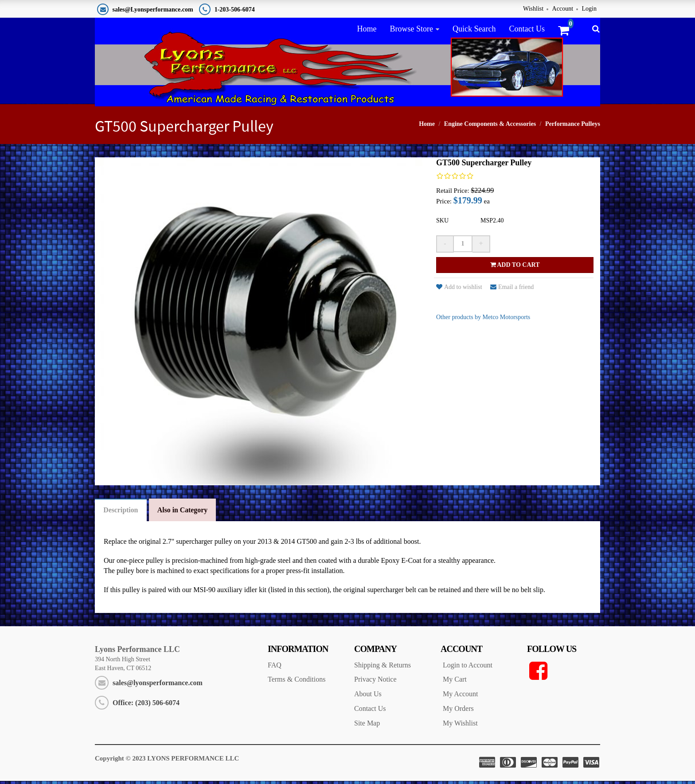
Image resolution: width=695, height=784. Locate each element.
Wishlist (533, 9)
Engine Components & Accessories (490, 127)
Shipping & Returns (383, 668)
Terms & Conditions (297, 683)
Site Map (367, 727)
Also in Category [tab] (184, 513)
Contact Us (527, 29)
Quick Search (474, 29)
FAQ (275, 668)
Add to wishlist (459, 290)
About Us (368, 697)
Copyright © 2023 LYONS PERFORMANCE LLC (167, 761)
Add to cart (515, 267)
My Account (461, 697)
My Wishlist (460, 727)
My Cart (455, 683)
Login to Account (468, 668)
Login (589, 9)
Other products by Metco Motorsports (483, 320)
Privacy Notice (375, 683)
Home (367, 29)
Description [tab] (121, 513)
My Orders (458, 712)
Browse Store (411, 29)
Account (563, 9)
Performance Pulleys (573, 127)
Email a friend (512, 290)
